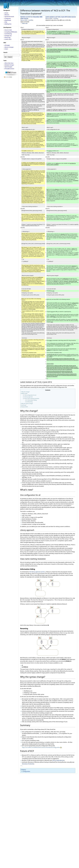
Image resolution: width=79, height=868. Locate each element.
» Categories (7, 18)
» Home (6, 13)
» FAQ (5, 22)
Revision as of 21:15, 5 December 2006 (31, 17)
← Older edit (24, 23)
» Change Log (8, 36)
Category (23, 770)
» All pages (7, 45)
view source (24, 18)
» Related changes (9, 65)
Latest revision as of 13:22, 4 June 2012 (57, 17)
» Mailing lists (8, 24)
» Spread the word (9, 17)
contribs (30, 20)
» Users (6, 49)
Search (5, 52)
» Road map (7, 37)
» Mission (6, 15)
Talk (26, 20)
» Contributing (8, 34)
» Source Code (8, 30)
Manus (22, 20)
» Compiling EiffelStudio (10, 32)
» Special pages (8, 67)
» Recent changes (9, 47)
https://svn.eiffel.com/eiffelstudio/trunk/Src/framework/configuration (41, 747)
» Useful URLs (8, 39)
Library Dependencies (58, 760)
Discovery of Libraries (28, 764)
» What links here (9, 63)
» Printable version (9, 69)
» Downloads (7, 20)
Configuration (26, 771)
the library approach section (37, 572)
